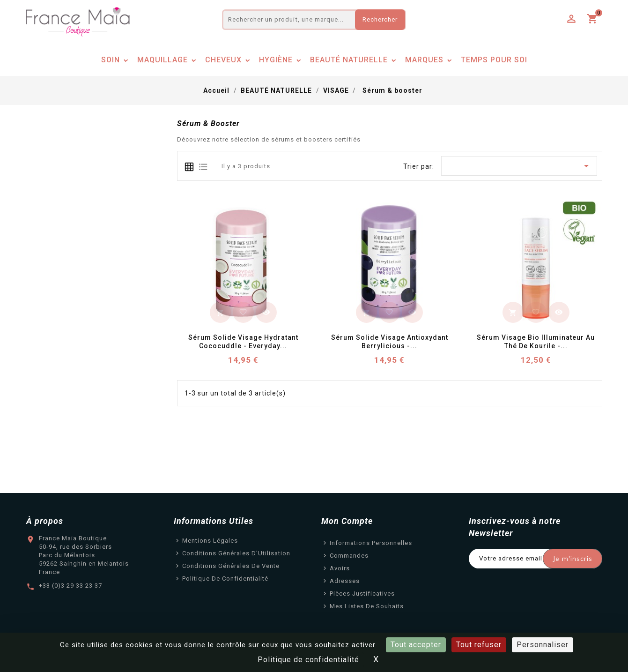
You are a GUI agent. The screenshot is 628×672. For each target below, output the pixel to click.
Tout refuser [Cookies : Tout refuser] (479, 645)
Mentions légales (210, 541)
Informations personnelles (371, 543)
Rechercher (380, 19)
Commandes (349, 556)
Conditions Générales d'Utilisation (236, 553)
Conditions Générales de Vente (231, 566)
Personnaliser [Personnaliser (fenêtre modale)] (543, 645)
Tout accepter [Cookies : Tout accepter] (416, 645)
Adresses (345, 581)
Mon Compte (347, 521)
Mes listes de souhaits (367, 606)
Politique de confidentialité (225, 579)
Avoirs (340, 568)
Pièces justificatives (362, 594)
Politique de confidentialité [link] (308, 660)
